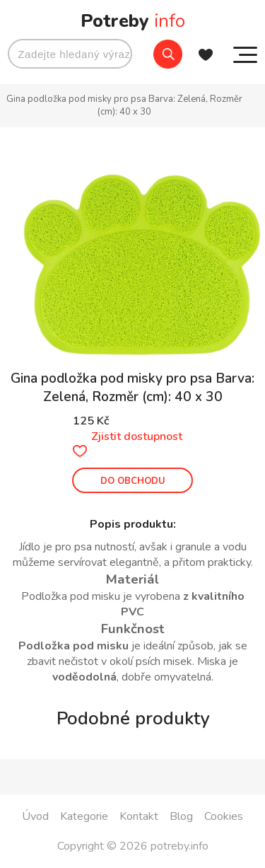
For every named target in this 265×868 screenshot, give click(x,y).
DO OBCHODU (133, 481)
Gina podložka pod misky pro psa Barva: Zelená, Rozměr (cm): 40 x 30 (124, 105)
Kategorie (84, 816)
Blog (181, 816)
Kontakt (139, 816)
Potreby (133, 21)
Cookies (224, 816)
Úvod (35, 816)
